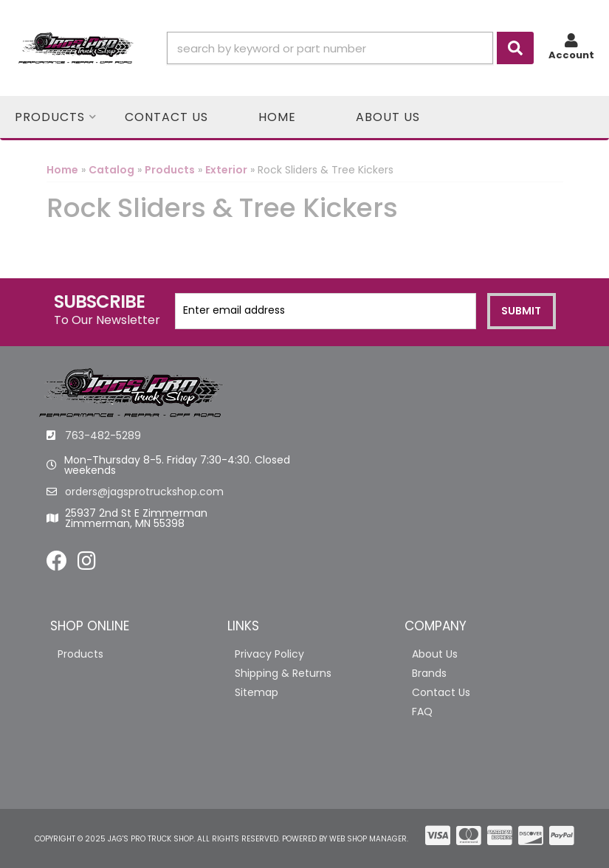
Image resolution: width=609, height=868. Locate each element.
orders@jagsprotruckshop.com (144, 492)
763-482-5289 (103, 435)
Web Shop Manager (368, 839)
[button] (350, 48)
